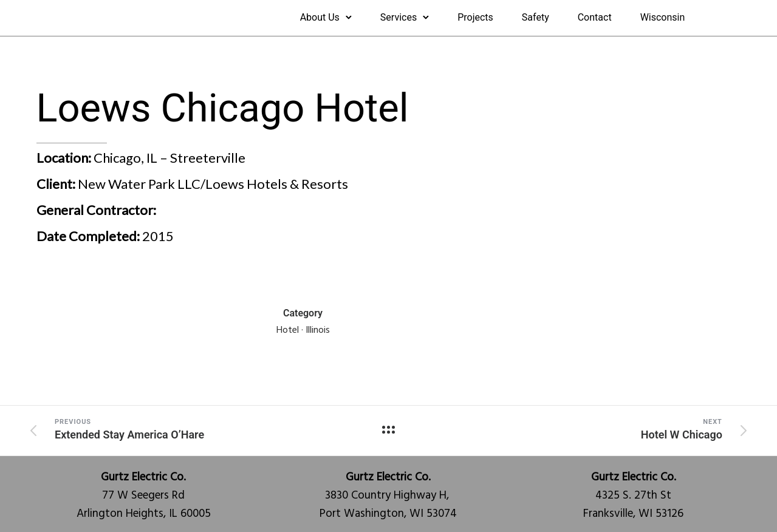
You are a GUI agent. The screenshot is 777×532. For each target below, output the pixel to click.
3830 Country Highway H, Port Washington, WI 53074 (388, 496)
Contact (595, 17)
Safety (536, 17)
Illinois (318, 330)
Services (399, 17)
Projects (475, 17)
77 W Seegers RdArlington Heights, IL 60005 (144, 496)
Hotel (288, 330)
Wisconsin (663, 17)
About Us (320, 17)
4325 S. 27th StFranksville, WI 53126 (633, 496)
